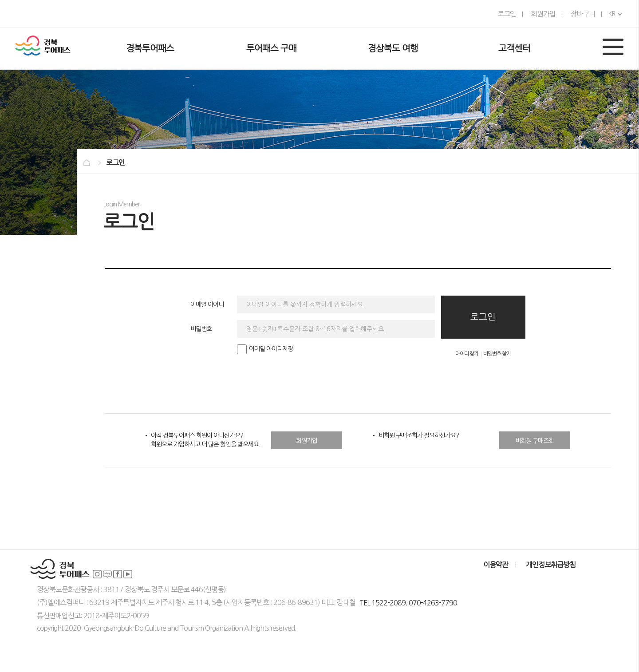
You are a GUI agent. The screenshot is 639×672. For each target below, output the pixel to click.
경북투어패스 (150, 48)
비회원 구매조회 (534, 441)
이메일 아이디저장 (265, 349)
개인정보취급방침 (551, 565)
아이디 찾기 (467, 354)
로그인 (483, 317)
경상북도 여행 (393, 48)
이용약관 (496, 565)
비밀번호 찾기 (497, 354)
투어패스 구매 (271, 48)
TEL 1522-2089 (383, 603)
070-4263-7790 (433, 603)
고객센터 (514, 48)
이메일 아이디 (207, 304)
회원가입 (307, 441)
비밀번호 (201, 329)
